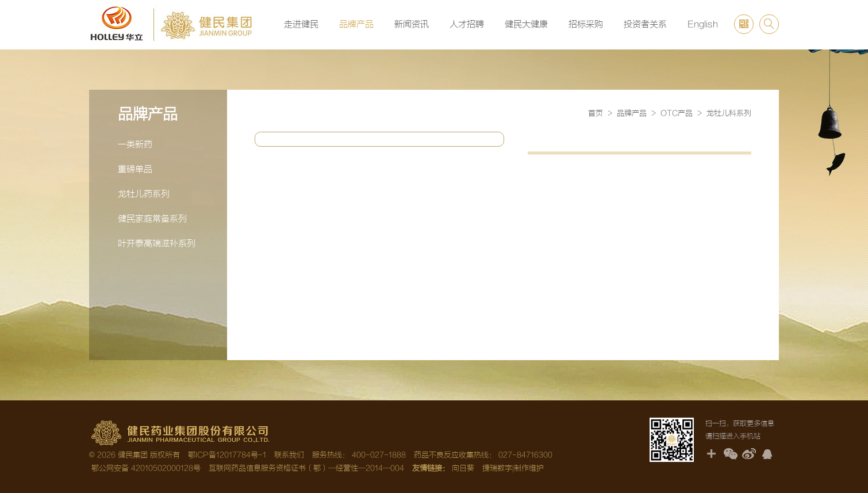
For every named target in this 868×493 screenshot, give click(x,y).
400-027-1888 (379, 455)
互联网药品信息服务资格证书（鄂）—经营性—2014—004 (306, 468)
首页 (596, 113)
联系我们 (289, 455)
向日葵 (463, 468)
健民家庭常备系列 (152, 219)
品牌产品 (356, 24)
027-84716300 (525, 455)
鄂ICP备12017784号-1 (227, 455)
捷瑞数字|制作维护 (513, 468)
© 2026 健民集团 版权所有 (135, 455)
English (703, 24)
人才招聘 (467, 24)
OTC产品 (677, 113)
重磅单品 (135, 169)
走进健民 (301, 24)
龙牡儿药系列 (144, 194)
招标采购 (586, 24)
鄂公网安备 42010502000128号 (145, 468)
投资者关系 (645, 24)
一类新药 (135, 145)
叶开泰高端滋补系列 (157, 244)
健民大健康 (526, 24)
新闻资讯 (412, 24)
